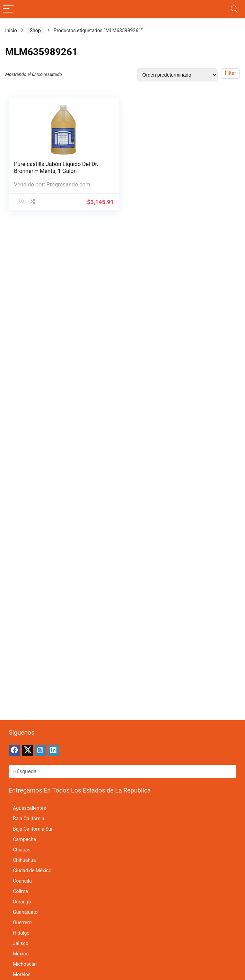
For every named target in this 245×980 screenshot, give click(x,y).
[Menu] (8, 9)
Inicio (11, 30)
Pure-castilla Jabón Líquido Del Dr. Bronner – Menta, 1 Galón (56, 168)
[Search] (234, 9)
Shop (35, 30)
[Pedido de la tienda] (177, 75)
